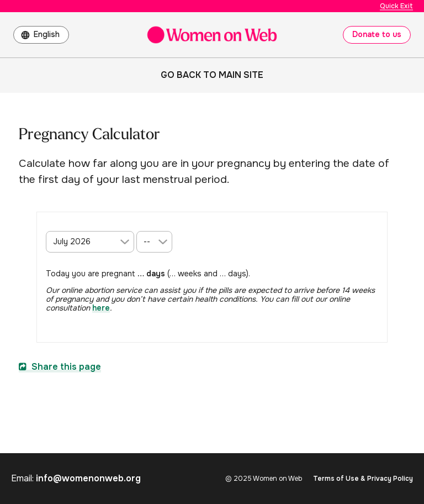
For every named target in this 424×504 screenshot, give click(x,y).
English (47, 34)
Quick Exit (396, 6)
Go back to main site (212, 75)
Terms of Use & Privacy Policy (363, 479)
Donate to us (377, 34)
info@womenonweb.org (88, 478)
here (101, 308)
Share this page (60, 367)
